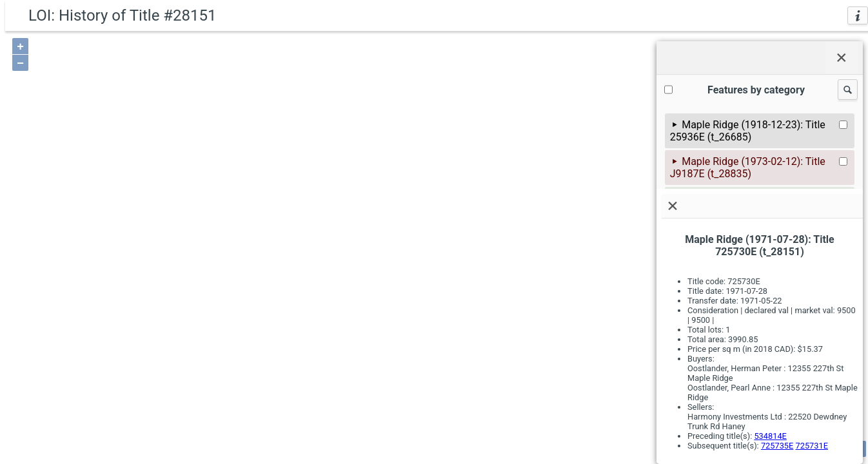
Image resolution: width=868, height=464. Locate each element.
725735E (777, 446)
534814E (770, 436)
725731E (812, 446)
